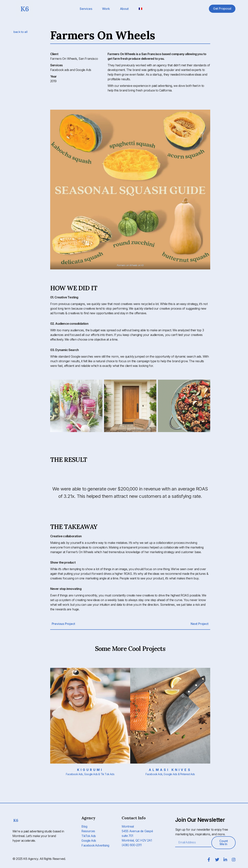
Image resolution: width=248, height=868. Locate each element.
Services (86, 9)
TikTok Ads (89, 836)
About (124, 9)
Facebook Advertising (96, 845)
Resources (89, 831)
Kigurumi (90, 770)
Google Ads (89, 840)
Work (106, 9)
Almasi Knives (170, 770)
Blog (84, 826)
